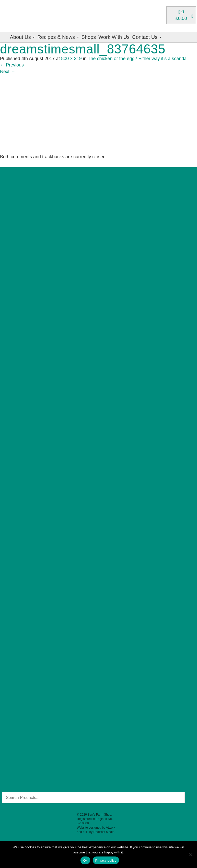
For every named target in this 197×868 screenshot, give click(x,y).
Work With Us (114, 37)
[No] (191, 854)
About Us (22, 37)
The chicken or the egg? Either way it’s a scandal (138, 59)
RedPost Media (104, 832)
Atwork (111, 828)
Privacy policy (106, 860)
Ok (85, 860)
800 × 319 (71, 59)
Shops (89, 37)
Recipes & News (58, 37)
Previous (12, 65)
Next (8, 72)
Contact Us (147, 37)
